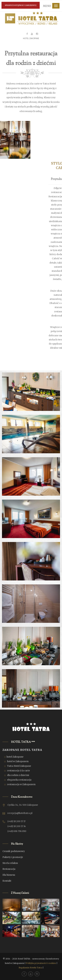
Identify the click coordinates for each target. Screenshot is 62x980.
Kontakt (7, 881)
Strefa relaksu (10, 863)
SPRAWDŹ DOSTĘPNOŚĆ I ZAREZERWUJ (21, 5)
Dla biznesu (9, 875)
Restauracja (9, 869)
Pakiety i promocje (13, 857)
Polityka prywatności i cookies (41, 963)
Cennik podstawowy (14, 851)
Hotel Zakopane (31, 38)
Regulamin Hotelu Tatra (30, 968)
